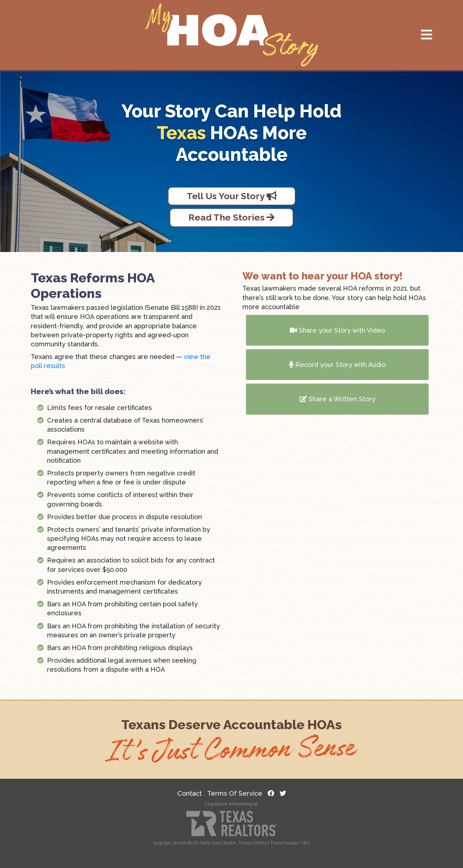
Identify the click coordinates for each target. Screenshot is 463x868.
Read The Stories (231, 217)
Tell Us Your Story (232, 196)
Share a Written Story (337, 399)
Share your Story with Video (337, 330)
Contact (190, 793)
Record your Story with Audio (337, 365)
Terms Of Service (235, 793)
